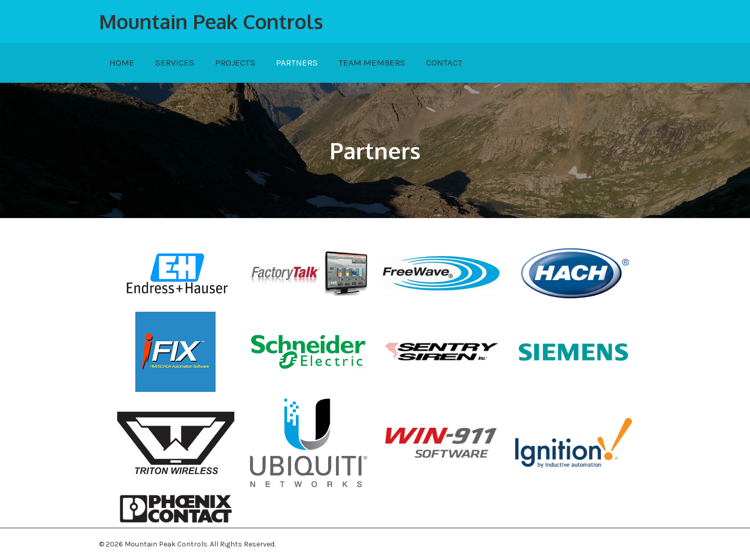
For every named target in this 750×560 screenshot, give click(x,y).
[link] (122, 63)
